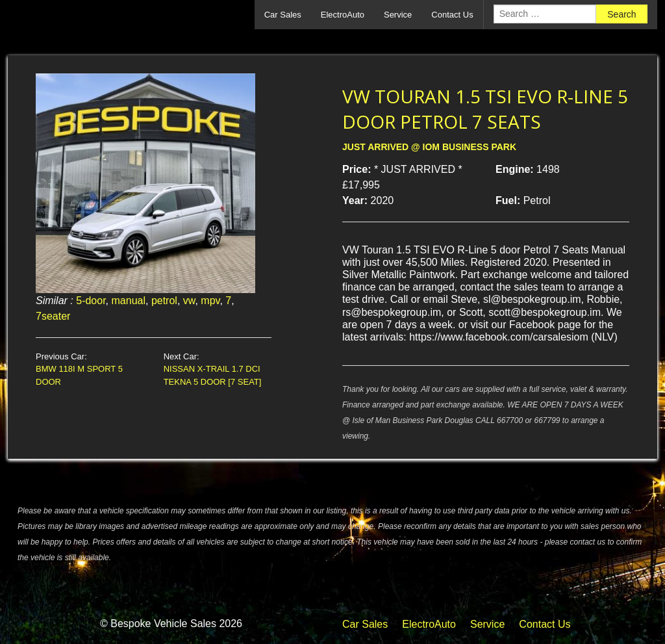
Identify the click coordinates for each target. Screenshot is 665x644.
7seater (53, 316)
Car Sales (283, 15)
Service (398, 15)
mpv (210, 301)
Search (621, 14)
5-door (91, 301)
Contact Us (452, 15)
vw (189, 301)
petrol (164, 301)
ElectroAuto (343, 15)
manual (129, 301)
